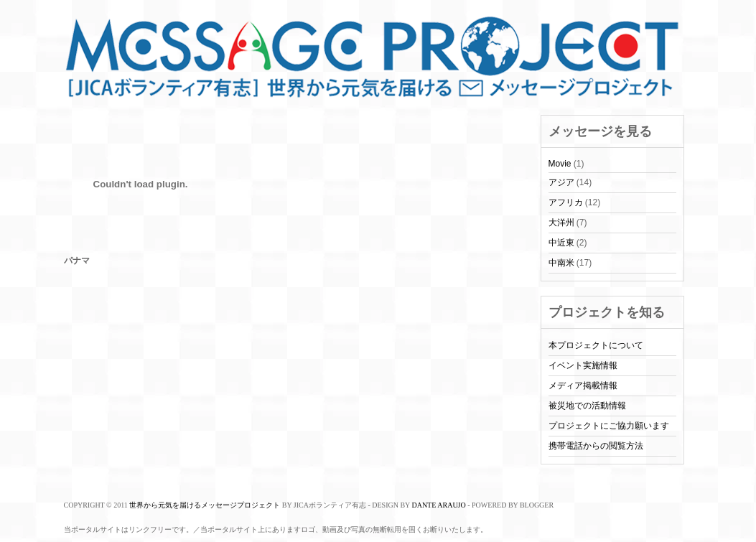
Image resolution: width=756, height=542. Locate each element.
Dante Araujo (438, 505)
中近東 (561, 243)
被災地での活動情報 (587, 406)
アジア (561, 182)
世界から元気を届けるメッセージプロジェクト (205, 505)
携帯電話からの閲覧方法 (596, 446)
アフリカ (566, 202)
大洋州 (561, 223)
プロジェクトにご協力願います (609, 426)
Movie (560, 164)
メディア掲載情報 (583, 386)
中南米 (561, 263)
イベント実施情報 (583, 365)
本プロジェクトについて (596, 345)
